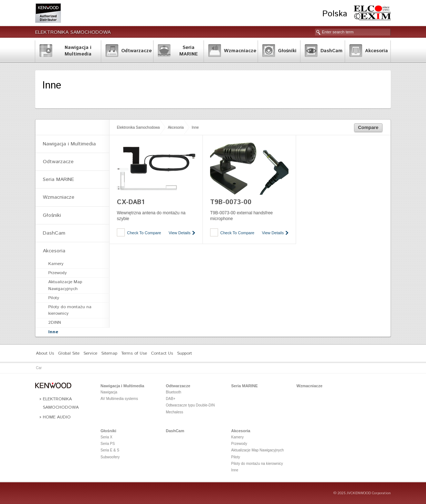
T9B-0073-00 (231, 202)
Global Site (69, 353)
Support (185, 353)
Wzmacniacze (59, 197)
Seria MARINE (58, 179)
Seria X (106, 437)
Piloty (54, 298)
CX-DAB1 (131, 202)
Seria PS (108, 444)
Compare (368, 127)
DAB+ (171, 399)
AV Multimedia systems (119, 399)
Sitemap (109, 353)
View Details (180, 233)
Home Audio (57, 417)
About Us (45, 353)
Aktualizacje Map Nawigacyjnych (65, 285)
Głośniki (52, 215)
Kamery (56, 264)
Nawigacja (109, 392)
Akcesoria (176, 127)
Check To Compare (144, 233)
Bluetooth (173, 392)
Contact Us (162, 353)
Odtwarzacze (58, 162)
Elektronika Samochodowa (73, 32)
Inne (195, 127)
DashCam (54, 233)
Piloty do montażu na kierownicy (70, 310)
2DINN (55, 323)
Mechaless (175, 412)
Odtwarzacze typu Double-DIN (190, 405)
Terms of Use (134, 353)
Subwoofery (110, 457)
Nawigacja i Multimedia (69, 144)
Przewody (58, 273)
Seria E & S (110, 450)
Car (39, 368)
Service (90, 353)
